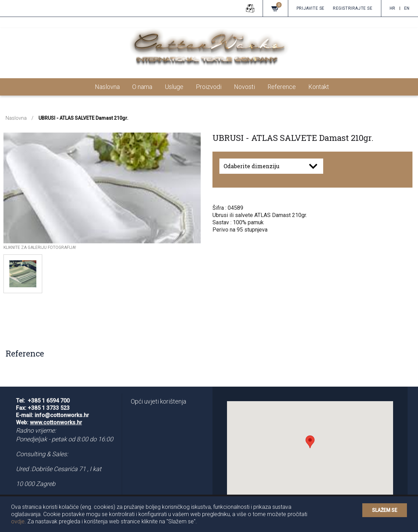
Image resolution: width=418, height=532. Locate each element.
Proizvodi (209, 87)
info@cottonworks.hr (62, 415)
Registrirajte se (353, 8)
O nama (142, 87)
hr (393, 8)
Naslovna (107, 87)
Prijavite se (311, 8)
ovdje (18, 521)
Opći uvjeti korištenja (158, 401)
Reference (282, 87)
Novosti (244, 87)
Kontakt (319, 87)
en (407, 8)
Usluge (174, 87)
